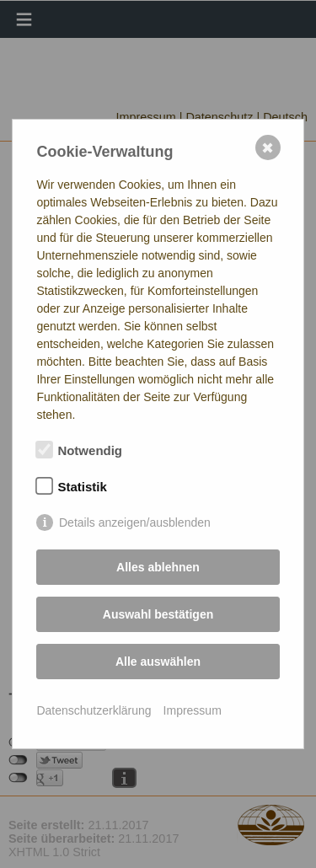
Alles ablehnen (158, 567)
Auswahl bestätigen (158, 614)
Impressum (193, 710)
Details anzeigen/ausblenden (135, 522)
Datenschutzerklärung (94, 710)
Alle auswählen (158, 662)
